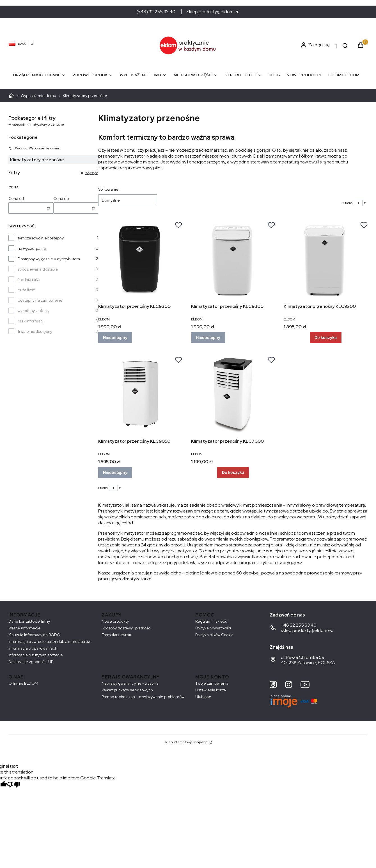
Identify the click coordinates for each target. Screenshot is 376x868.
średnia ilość (29, 280)
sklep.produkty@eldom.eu (213, 12)
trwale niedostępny (35, 331)
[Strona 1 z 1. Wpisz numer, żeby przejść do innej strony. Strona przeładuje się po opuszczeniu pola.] (358, 203)
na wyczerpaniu (32, 248)
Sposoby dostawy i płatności (126, 628)
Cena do (61, 198)
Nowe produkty (115, 621)
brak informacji (31, 321)
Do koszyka (326, 337)
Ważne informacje (25, 628)
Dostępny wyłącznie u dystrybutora (49, 259)
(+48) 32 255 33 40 (156, 12)
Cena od (16, 198)
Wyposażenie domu (38, 96)
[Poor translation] (14, 785)
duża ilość (26, 290)
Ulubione (203, 697)
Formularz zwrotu (117, 635)
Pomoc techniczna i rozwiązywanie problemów (143, 697)
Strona (348, 203)
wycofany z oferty (34, 311)
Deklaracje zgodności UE (31, 662)
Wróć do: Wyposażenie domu (34, 148)
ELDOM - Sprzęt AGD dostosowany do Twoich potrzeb (11, 96)
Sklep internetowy (186, 742)
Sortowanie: (109, 189)
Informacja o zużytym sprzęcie (36, 655)
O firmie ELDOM (23, 683)
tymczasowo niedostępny (41, 238)
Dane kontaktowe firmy (29, 621)
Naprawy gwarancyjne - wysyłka (130, 683)
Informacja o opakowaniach (33, 648)
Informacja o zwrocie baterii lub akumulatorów (50, 641)
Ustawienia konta (211, 690)
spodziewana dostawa (38, 269)
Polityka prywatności (213, 628)
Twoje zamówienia (212, 683)
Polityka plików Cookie (215, 635)
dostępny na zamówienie (40, 300)
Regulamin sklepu (211, 621)
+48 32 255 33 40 (299, 625)
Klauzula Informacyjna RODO (34, 635)
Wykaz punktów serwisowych (127, 690)
